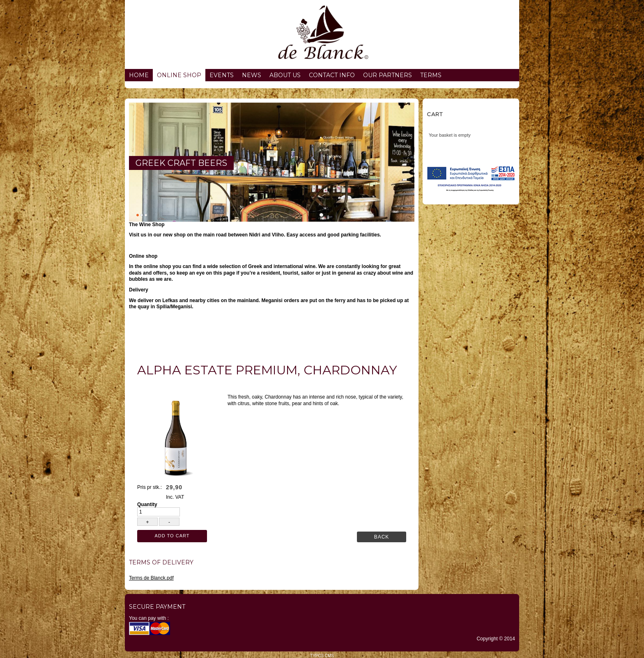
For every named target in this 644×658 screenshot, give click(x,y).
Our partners (388, 75)
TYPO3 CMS (322, 656)
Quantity (147, 504)
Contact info (332, 75)
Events (222, 75)
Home (139, 75)
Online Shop (179, 75)
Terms (431, 75)
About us (285, 75)
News (252, 75)
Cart (435, 114)
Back (382, 537)
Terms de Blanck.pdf (151, 578)
